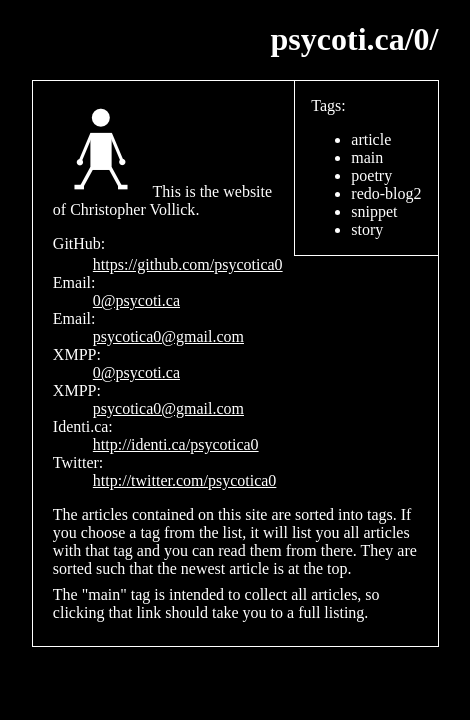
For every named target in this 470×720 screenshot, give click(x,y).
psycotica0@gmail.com (168, 336)
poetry (371, 175)
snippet (374, 211)
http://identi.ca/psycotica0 (176, 444)
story (367, 229)
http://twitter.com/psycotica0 (185, 480)
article (371, 139)
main (367, 157)
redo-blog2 (386, 193)
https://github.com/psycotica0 (188, 264)
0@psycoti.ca (136, 300)
